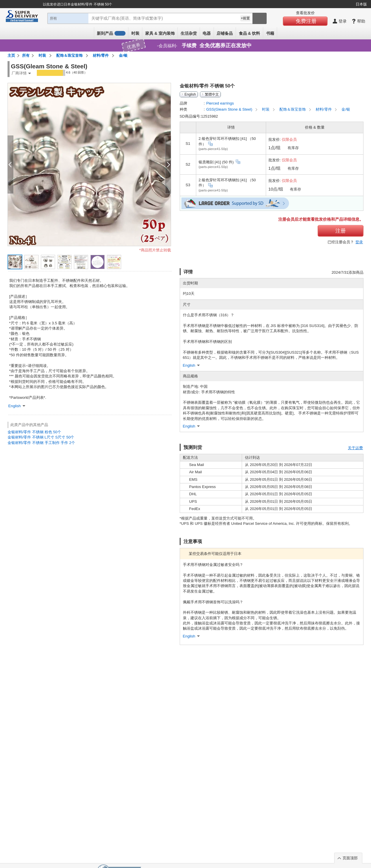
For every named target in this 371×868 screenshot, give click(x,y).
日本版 (361, 4)
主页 (11, 55)
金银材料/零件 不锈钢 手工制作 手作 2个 (41, 443)
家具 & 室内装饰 (160, 33)
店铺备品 (225, 33)
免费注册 (306, 21)
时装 (135, 33)
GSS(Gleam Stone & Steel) (230, 109)
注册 (341, 231)
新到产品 (111, 33)
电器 (207, 33)
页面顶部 (350, 858)
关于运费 (355, 448)
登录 (359, 242)
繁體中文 (212, 94)
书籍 (270, 33)
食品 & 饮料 (250, 33)
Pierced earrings (220, 103)
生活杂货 (189, 33)
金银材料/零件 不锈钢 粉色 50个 (34, 432)
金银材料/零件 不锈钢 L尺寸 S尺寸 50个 (41, 437)
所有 (26, 55)
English (190, 94)
